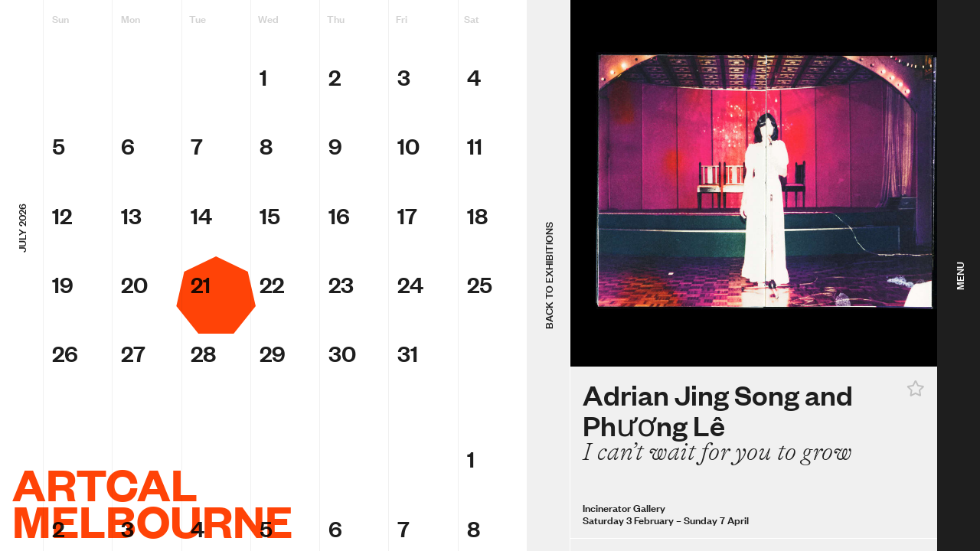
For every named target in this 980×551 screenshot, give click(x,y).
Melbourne (152, 520)
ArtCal (105, 484)
